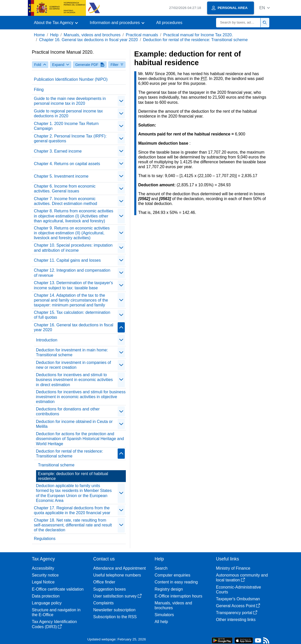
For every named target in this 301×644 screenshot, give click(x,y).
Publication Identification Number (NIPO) (71, 79)
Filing (39, 90)
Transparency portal (237, 613)
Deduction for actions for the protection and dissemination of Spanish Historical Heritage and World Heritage (80, 439)
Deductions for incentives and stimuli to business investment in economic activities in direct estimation (75, 380)
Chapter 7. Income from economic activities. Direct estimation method (66, 201)
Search (161, 568)
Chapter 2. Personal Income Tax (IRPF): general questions (70, 139)
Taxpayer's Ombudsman (238, 599)
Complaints (104, 603)
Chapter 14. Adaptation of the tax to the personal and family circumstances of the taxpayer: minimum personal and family (71, 300)
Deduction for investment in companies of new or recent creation (74, 365)
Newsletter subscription (114, 610)
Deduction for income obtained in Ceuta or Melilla (74, 424)
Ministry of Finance (233, 568)
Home (40, 35)
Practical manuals (142, 35)
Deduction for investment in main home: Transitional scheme (72, 352)
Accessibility (43, 568)
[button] (265, 8)
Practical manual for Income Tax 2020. (198, 35)
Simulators (164, 615)
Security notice (45, 575)
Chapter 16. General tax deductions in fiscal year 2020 (88, 40)
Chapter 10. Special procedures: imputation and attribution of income (73, 248)
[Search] (238, 23)
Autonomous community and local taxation (242, 578)
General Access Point (238, 606)
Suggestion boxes (110, 589)
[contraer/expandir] (121, 101)
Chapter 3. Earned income (58, 151)
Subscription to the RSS (115, 617)
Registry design (169, 589)
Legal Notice (43, 582)
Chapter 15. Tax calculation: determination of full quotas (72, 315)
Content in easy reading (176, 582)
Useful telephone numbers (117, 575)
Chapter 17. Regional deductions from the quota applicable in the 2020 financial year (72, 510)
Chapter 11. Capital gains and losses (68, 260)
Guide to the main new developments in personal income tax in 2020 (70, 101)
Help (54, 35)
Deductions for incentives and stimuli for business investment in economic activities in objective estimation (81, 397)
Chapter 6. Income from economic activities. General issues (65, 189)
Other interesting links (236, 620)
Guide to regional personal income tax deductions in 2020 (69, 113)
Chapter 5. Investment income (61, 176)
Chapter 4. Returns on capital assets (67, 164)
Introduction (47, 340)
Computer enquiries (173, 575)
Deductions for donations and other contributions (68, 411)
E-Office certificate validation (58, 589)
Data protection (46, 596)
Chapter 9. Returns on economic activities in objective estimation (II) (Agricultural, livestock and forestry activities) (72, 233)
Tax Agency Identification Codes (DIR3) (54, 624)
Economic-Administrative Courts (239, 590)
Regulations (45, 539)
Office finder (104, 582)
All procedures (169, 23)
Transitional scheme (56, 465)
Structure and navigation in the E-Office (56, 612)
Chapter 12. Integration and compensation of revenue (72, 273)
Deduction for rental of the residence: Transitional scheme (195, 40)
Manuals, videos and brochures (92, 35)
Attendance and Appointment (120, 568)
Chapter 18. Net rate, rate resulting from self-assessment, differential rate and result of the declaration (73, 525)
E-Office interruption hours (179, 596)
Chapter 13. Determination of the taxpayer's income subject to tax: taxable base (74, 285)
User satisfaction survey (118, 596)
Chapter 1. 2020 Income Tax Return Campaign (66, 126)
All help (161, 622)
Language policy (47, 603)
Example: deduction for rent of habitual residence (73, 476)
